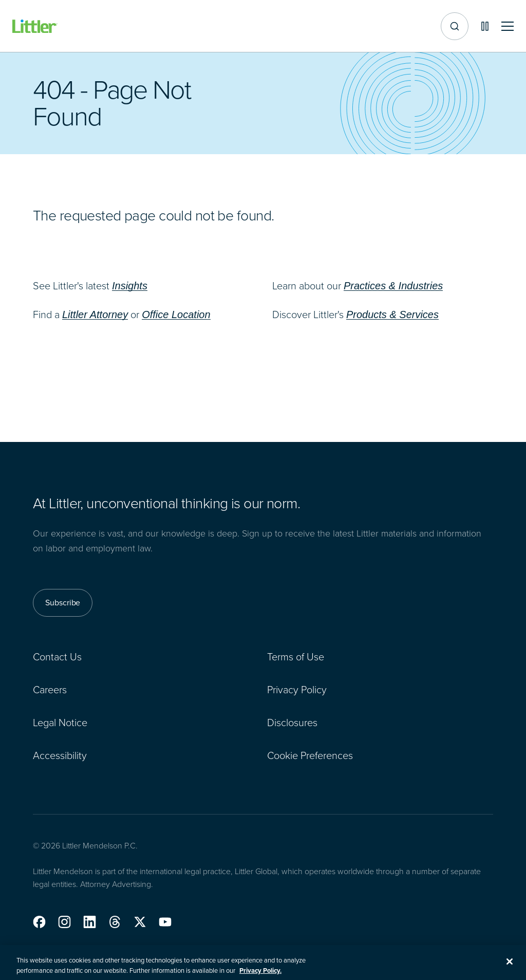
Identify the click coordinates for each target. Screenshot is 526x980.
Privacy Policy (297, 690)
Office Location (176, 315)
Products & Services (392, 315)
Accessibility (60, 755)
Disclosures (292, 723)
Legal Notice (60, 723)
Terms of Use (296, 657)
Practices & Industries (393, 286)
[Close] (510, 966)
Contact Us (57, 657)
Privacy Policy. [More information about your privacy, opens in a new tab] (260, 975)
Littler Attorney (95, 315)
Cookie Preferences (310, 755)
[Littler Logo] (35, 26)
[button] (39, 922)
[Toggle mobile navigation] (508, 26)
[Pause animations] (485, 26)
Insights (130, 286)
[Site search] (455, 26)
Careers (50, 690)
